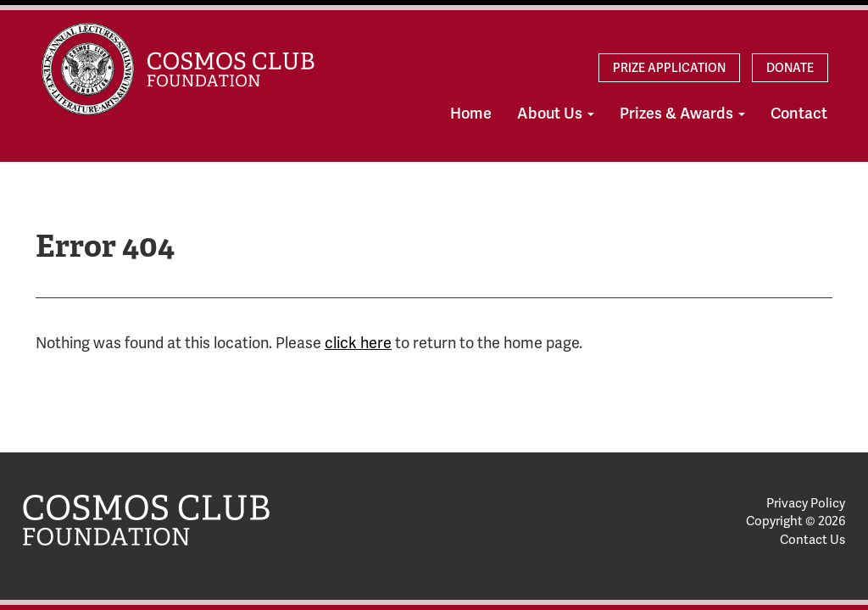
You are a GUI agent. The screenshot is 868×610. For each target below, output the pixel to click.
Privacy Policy (806, 503)
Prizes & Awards (682, 113)
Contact (799, 113)
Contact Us (812, 540)
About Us (556, 113)
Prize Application (669, 68)
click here (358, 343)
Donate (790, 68)
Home (471, 113)
